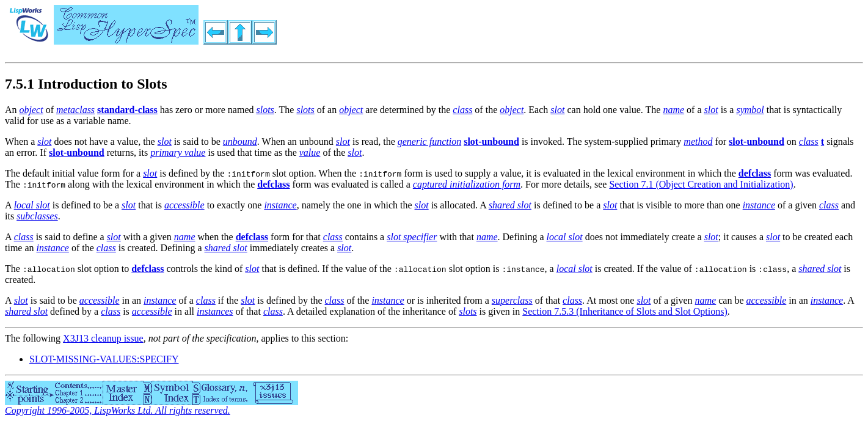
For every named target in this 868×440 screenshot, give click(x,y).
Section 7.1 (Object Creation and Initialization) (701, 184)
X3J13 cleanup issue (103, 338)
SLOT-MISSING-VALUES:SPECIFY (104, 359)
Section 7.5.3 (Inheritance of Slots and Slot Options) (625, 311)
